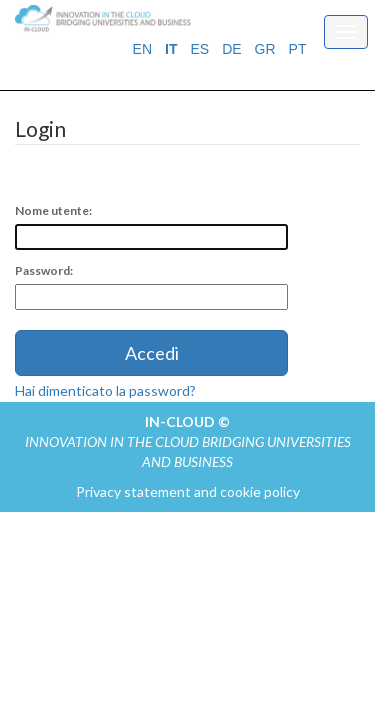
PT (298, 49)
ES (199, 49)
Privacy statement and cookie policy (188, 491)
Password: (44, 270)
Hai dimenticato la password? (105, 390)
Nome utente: (53, 210)
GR (265, 49)
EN (142, 49)
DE (231, 49)
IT (171, 49)
